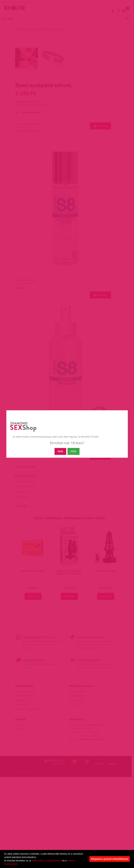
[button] (19, 864)
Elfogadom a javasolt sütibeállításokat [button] (110, 859)
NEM (60, 451)
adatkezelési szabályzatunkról (47, 861)
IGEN (73, 451)
